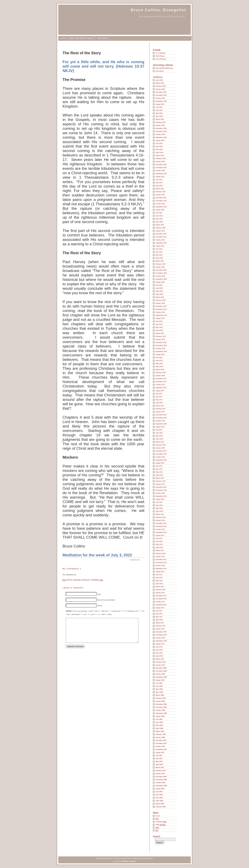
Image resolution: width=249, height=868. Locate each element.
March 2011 (160, 623)
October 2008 (160, 710)
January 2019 (160, 339)
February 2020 (161, 300)
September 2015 (161, 460)
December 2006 (161, 776)
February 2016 (161, 445)
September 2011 (161, 605)
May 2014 (159, 508)
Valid (161, 825)
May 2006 (159, 798)
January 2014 (160, 520)
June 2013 (159, 541)
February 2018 (161, 372)
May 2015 (159, 472)
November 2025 (161, 95)
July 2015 (159, 466)
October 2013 (160, 529)
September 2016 (161, 424)
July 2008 (159, 719)
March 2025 (160, 119)
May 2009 (159, 689)
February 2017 (161, 409)
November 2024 (161, 131)
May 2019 (159, 327)
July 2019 (159, 321)
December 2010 (161, 632)
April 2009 (159, 692)
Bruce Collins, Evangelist (158, 10)
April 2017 (159, 403)
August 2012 (160, 571)
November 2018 (161, 345)
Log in (158, 816)
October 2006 (160, 782)
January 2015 (160, 484)
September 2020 (161, 279)
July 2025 (159, 107)
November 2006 (161, 779)
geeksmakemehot (147, 858)
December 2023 (161, 164)
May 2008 (159, 725)
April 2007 (159, 764)
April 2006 (159, 801)
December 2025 (161, 92)
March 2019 (160, 333)
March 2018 (160, 369)
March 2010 (160, 659)
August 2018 (160, 354)
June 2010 (159, 650)
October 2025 (160, 98)
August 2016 (160, 427)
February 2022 (161, 228)
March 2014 (160, 514)
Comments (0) (135, 560)
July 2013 (159, 538)
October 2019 (160, 312)
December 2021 (161, 234)
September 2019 (161, 315)
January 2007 (160, 773)
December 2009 (161, 668)
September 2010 (161, 641)
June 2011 (159, 614)
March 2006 (160, 804)
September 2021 (161, 243)
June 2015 (159, 469)
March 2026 (160, 83)
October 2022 (160, 204)
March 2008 (160, 731)
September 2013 (161, 532)
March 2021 (160, 261)
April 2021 (159, 258)
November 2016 (161, 418)
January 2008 (160, 737)
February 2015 (161, 481)
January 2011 (160, 629)
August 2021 (160, 246)
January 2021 (160, 267)
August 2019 (160, 318)
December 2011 (161, 596)
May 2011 (159, 617)
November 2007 (161, 743)
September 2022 (161, 207)
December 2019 (161, 306)
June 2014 (159, 505)
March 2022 (160, 225)
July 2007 (159, 755)
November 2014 (161, 490)
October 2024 (160, 134)
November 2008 (161, 707)
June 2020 (159, 288)
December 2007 (161, 740)
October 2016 (160, 421)
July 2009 (159, 683)
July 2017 (159, 394)
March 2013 (160, 550)
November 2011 (161, 599)
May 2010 (159, 653)
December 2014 (161, 487)
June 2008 (159, 722)
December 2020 (161, 270)
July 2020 (159, 285)
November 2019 (161, 309)
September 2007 (161, 749)
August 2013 (160, 535)
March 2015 (160, 478)
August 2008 (160, 716)
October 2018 (160, 348)
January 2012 (160, 593)
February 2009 (161, 698)
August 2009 (160, 680)
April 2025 (159, 116)
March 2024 (160, 155)
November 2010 (161, 635)
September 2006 (161, 785)
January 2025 (160, 125)
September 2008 (161, 713)
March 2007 (160, 767)
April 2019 (159, 330)
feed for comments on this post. (77, 580)
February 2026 (161, 86)
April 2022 (159, 222)
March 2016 (160, 442)
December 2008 (161, 704)
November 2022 (161, 201)
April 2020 (159, 294)
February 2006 (161, 807)
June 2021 (159, 252)
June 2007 (159, 758)
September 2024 (161, 137)
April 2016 (159, 439)
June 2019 (159, 324)
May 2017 (159, 400)
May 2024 (159, 149)
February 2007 (161, 770)
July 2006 (159, 792)
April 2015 (159, 475)
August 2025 (160, 104)
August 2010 (160, 644)
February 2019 (161, 336)
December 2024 (161, 128)
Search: (157, 836)
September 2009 (161, 677)
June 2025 (159, 110)
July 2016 (159, 430)
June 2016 (159, 433)
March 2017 (160, 406)
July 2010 (159, 647)
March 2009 (160, 695)
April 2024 (159, 152)
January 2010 (160, 665)
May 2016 (159, 436)
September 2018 (161, 351)
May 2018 (159, 363)
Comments (161, 822)
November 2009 (161, 671)
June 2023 (159, 182)
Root (130, 858)
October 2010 (160, 638)
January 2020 (160, 303)
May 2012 (159, 580)
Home (63, 38)
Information (102, 38)
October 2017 (160, 384)
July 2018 (159, 357)
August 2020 (160, 282)
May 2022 (159, 219)
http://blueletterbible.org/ (164, 68)
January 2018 (160, 375)
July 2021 (159, 249)
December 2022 (161, 198)
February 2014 (161, 517)
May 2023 (159, 186)
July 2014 (159, 502)
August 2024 (160, 140)
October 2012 (160, 565)
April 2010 (159, 656)
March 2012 (160, 586)
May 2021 (159, 255)
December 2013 (161, 523)
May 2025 (159, 113)
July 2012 (159, 574)
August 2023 (160, 176)
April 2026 (159, 80)
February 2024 (161, 158)
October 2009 (160, 674)
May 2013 (159, 544)
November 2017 (161, 381)
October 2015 (160, 457)
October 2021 (160, 240)
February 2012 (161, 590)
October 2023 (160, 170)
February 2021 (161, 264)
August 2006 (160, 788)
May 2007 (159, 761)
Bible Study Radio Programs (82, 38)
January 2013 (160, 556)
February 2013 (161, 553)
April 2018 (159, 366)
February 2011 (161, 626)
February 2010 (161, 662)
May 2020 (159, 291)
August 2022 (160, 210)
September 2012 (161, 568)
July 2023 (159, 179)
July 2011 (159, 611)
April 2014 (159, 511)
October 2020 (160, 276)
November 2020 (161, 273)
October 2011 (160, 602)
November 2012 (161, 562)
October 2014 (160, 493)
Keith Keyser (160, 56)
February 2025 (161, 122)
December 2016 (161, 415)
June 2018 (159, 360)
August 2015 (160, 463)
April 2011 (159, 620)
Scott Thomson (161, 59)
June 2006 (159, 795)
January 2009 (160, 701)
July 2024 (159, 143)
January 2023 (160, 195)
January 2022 (160, 231)
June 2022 (159, 216)
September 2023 (161, 173)
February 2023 (161, 192)
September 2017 (161, 388)
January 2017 (160, 412)
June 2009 (159, 686)
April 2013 (159, 547)
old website (160, 71)
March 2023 (160, 189)
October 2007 (160, 746)
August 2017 (160, 391)
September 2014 (161, 496)
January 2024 (160, 161)
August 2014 (160, 499)
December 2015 (161, 451)
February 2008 (161, 734)
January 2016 (160, 448)
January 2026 (160, 89)
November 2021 (161, 237)
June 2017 (159, 397)
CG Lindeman (161, 53)
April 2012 (159, 583)
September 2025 (161, 101)
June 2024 (159, 146)
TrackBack (97, 580)
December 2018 (161, 342)
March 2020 (160, 297)
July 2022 (159, 213)
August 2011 (160, 608)
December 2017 (161, 378)
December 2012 (161, 559)
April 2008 (159, 728)
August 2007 (160, 752)
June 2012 (159, 577)
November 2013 (161, 526)
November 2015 (161, 454)
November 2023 (161, 167)
